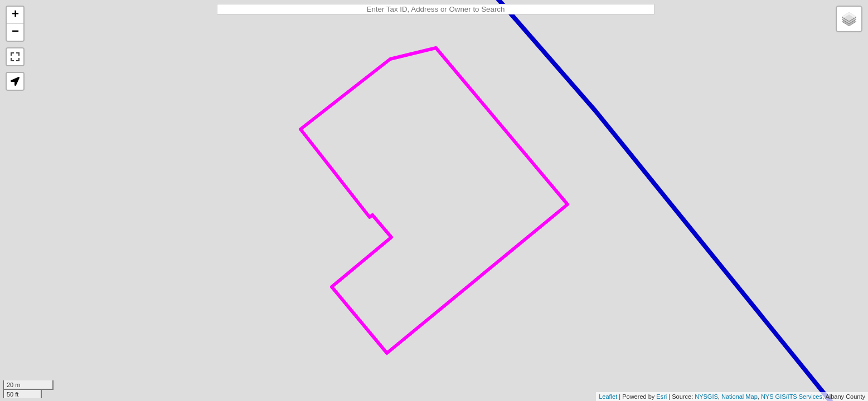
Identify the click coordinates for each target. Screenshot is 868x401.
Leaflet (608, 397)
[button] (15, 81)
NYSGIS (706, 397)
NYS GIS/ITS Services (792, 397)
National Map (740, 397)
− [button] (15, 32)
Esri (661, 397)
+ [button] (15, 15)
